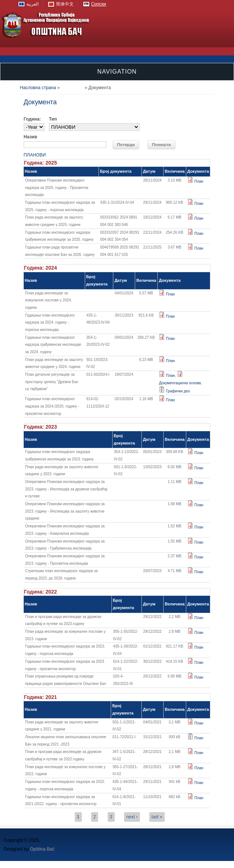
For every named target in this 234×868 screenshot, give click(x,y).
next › (132, 817)
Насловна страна (38, 88)
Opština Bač (42, 849)
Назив (31, 137)
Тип (53, 119)
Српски (98, 4)
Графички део (178, 391)
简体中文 (65, 4)
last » (157, 817)
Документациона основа (180, 383)
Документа (72, 88)
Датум (149, 171)
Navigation (117, 72)
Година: (32, 119)
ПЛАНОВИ (35, 155)
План (199, 181)
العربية (32, 4)
